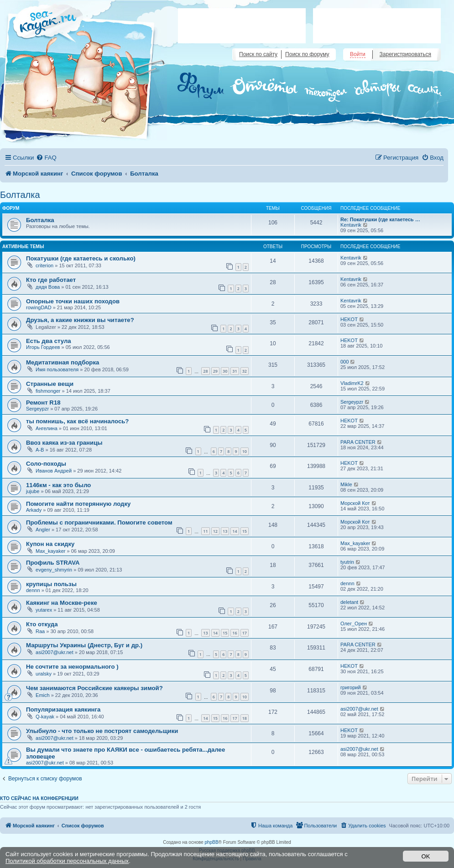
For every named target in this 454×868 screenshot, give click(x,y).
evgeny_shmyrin (54, 570)
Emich (43, 695)
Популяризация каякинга (63, 709)
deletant (349, 602)
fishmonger (48, 391)
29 (215, 371)
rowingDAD (39, 307)
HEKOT (349, 319)
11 (205, 531)
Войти (358, 54)
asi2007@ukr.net (55, 652)
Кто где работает (51, 280)
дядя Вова (48, 287)
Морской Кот (355, 503)
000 (344, 362)
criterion (44, 265)
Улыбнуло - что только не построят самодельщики (102, 731)
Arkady (34, 510)
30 (225, 371)
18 (245, 718)
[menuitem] (46, 158)
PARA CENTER (358, 442)
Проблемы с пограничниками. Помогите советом (99, 522)
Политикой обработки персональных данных (67, 861)
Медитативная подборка (63, 362)
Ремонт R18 (43, 403)
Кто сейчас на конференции (39, 798)
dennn (33, 590)
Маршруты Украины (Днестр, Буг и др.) (84, 645)
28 (205, 371)
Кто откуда (42, 624)
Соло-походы (46, 464)
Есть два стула (49, 341)
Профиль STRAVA (53, 563)
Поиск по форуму (307, 54)
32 (245, 371)
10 (245, 451)
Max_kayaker (50, 551)
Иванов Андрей (54, 471)
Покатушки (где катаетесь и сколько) (81, 258)
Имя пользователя (57, 369)
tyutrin (347, 562)
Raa (40, 631)
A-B (40, 450)
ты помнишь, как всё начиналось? (77, 421)
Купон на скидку (50, 544)
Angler (43, 530)
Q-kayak (45, 717)
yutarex (44, 610)
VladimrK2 (352, 383)
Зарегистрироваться (405, 54)
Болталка (20, 195)
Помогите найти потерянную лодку (78, 504)
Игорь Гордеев (43, 347)
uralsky (44, 674)
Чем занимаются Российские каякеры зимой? (94, 688)
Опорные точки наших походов (73, 301)
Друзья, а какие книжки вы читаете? (80, 320)
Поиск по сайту (258, 54)
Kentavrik (351, 225)
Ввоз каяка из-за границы (64, 443)
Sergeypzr (37, 409)
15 (245, 531)
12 (215, 531)
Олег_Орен (354, 624)
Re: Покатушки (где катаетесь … (380, 219)
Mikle (346, 484)
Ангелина (47, 428)
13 (225, 531)
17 (245, 633)
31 (235, 371)
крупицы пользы (51, 584)
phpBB (212, 842)
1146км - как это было (58, 485)
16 (235, 633)
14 (235, 531)
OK (426, 856)
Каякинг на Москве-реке (62, 603)
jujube (33, 491)
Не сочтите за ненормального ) (72, 667)
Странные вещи (50, 384)
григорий (351, 687)
